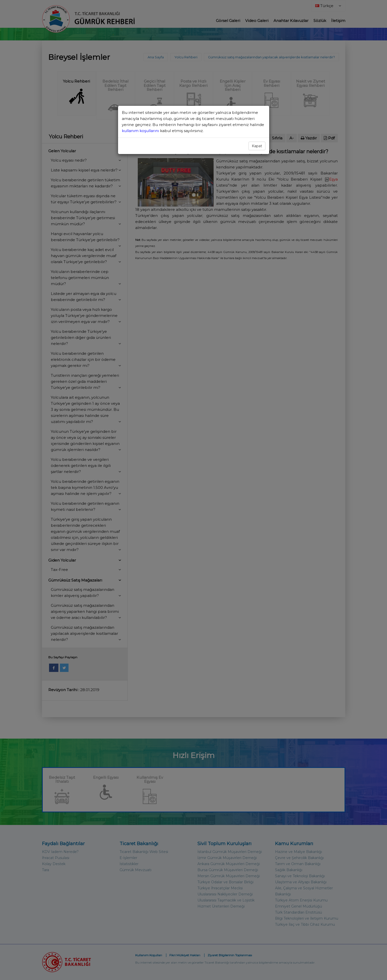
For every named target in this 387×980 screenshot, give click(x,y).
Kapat (257, 146)
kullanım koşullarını (141, 131)
